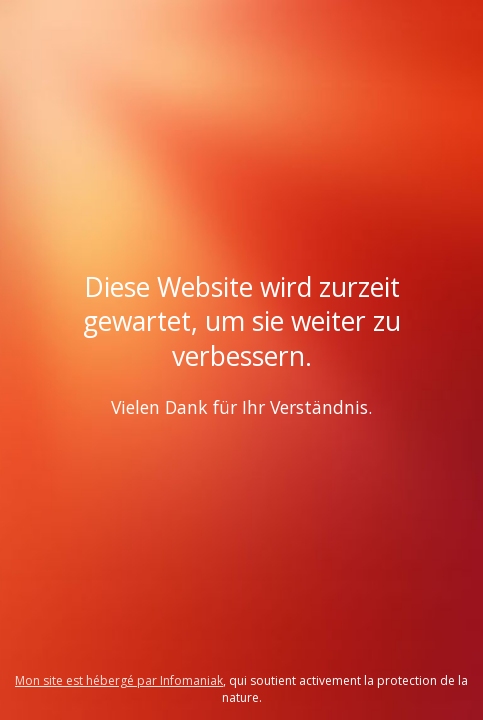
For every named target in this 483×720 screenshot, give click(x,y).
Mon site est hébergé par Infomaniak (119, 680)
